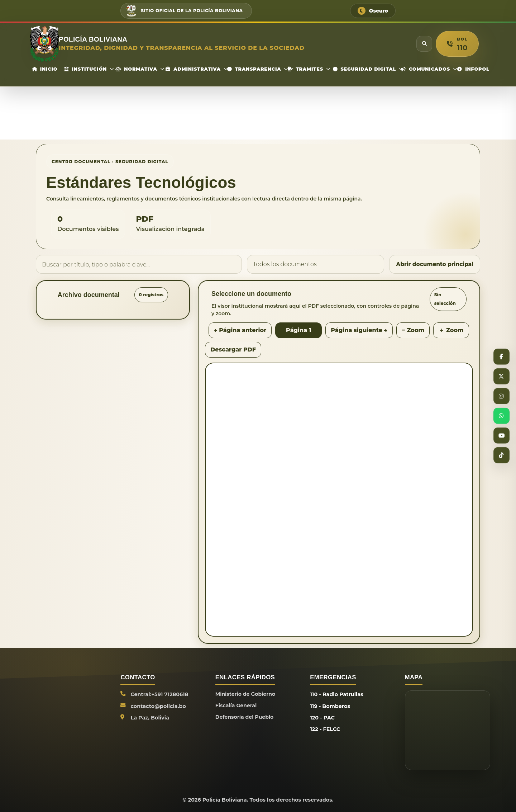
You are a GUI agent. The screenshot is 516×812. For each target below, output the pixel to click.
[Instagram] (501, 396)
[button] (457, 44)
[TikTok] (501, 456)
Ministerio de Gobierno (246, 694)
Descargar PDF (233, 350)
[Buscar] (424, 44)
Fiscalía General (236, 706)
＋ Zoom (451, 330)
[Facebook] (501, 356)
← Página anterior (240, 330)
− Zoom (413, 330)
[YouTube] (501, 436)
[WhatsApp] (501, 416)
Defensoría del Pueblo (245, 718)
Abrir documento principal (433, 264)
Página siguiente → (359, 330)
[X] (501, 376)
